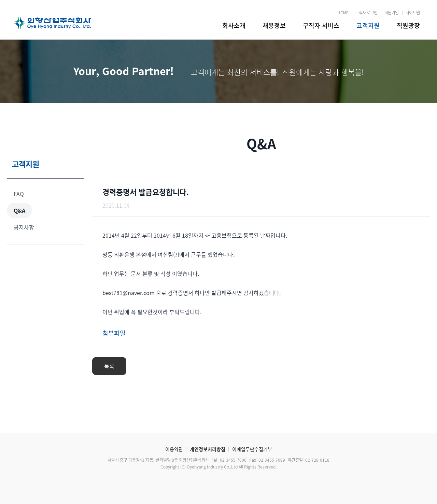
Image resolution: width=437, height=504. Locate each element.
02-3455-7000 (229, 460)
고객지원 (368, 25)
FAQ (19, 194)
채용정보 (274, 25)
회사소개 (234, 25)
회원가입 (392, 13)
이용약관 (174, 449)
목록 (109, 366)
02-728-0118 (308, 460)
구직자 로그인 (366, 13)
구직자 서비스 (321, 25)
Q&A (19, 210)
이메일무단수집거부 (252, 449)
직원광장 (408, 25)
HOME (343, 13)
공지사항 (24, 227)
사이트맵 (413, 13)
